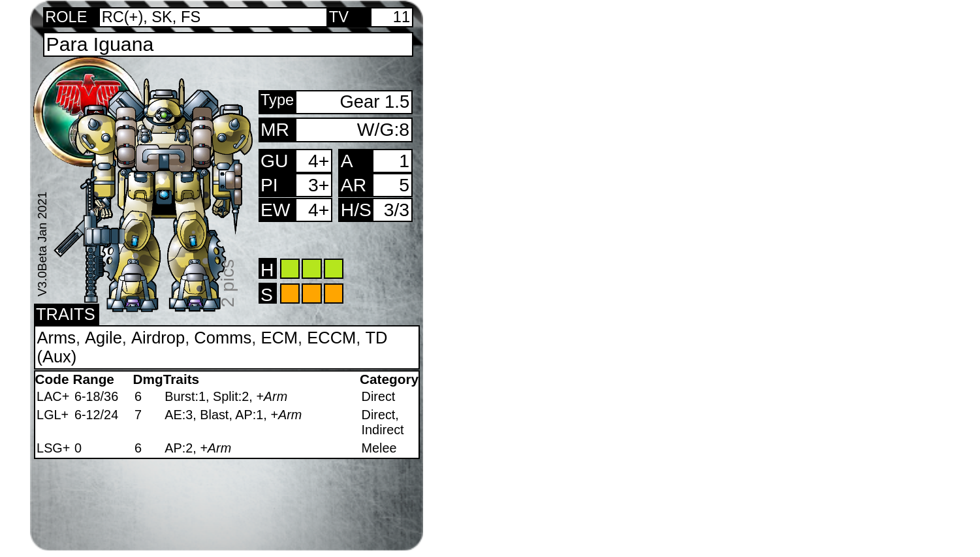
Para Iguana (100, 44)
